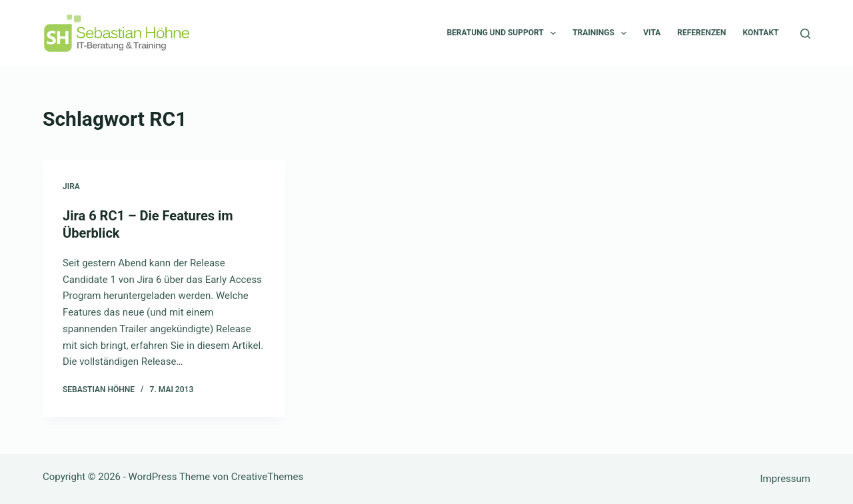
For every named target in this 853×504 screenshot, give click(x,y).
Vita (652, 33)
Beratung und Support (504, 33)
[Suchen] (805, 34)
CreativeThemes (268, 477)
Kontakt (761, 33)
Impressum (785, 479)
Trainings (602, 33)
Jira (71, 186)
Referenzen (701, 33)
